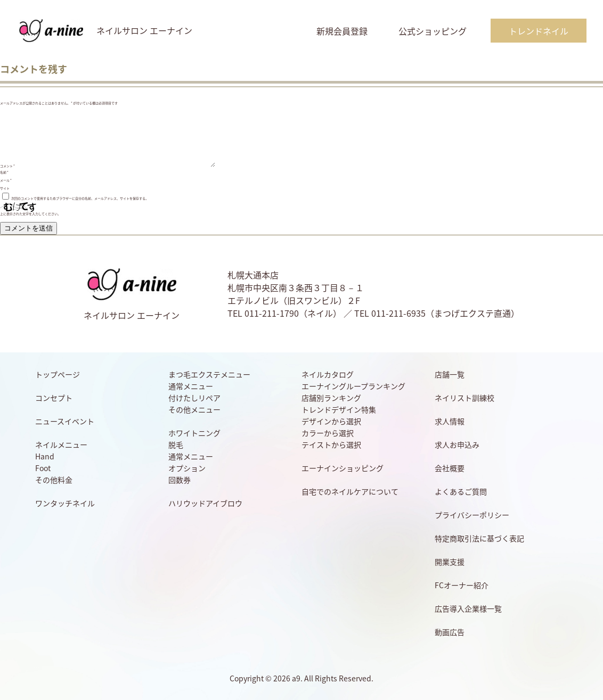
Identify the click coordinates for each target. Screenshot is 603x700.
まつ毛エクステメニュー (209, 374)
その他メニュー (194, 409)
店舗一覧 (450, 374)
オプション (187, 468)
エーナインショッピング (343, 468)
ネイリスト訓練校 (465, 398)
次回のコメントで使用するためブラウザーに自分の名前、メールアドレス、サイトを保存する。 (80, 198)
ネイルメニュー (61, 444)
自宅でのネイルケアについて (350, 491)
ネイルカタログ (328, 374)
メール (6, 180)
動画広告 (450, 632)
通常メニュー (191, 386)
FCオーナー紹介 (462, 585)
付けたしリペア (194, 398)
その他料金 (54, 480)
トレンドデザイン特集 (339, 409)
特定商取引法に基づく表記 (479, 538)
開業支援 (450, 562)
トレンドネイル (539, 31)
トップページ (58, 374)
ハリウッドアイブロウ (205, 503)
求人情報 (450, 421)
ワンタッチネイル (65, 503)
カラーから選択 (328, 433)
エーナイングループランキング (353, 386)
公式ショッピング (433, 31)
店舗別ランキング (331, 398)
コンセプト (54, 398)
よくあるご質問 (461, 491)
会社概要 (450, 468)
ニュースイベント (65, 421)
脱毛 (176, 444)
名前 (4, 172)
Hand (45, 456)
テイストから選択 (331, 444)
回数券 (180, 480)
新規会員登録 (342, 31)
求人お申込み (457, 444)
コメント (7, 166)
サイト (5, 188)
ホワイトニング (194, 433)
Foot (43, 468)
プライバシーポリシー (472, 515)
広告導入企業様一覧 (468, 608)
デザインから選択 (331, 421)
